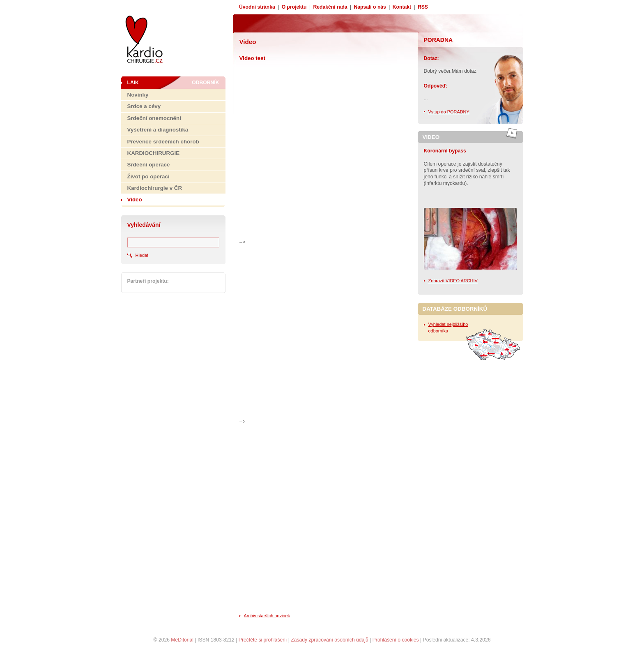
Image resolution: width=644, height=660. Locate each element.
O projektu (294, 7)
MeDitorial (182, 640)
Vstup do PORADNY (449, 112)
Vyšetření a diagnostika (158, 130)
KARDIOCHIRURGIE (154, 153)
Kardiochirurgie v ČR (155, 188)
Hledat (142, 255)
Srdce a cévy (144, 106)
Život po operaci (148, 177)
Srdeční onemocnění (154, 118)
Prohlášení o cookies (396, 640)
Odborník (205, 83)
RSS (423, 7)
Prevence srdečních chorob (163, 142)
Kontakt (402, 7)
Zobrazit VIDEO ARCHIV (453, 281)
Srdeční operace (149, 165)
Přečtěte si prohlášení (263, 640)
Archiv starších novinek (267, 616)
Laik (133, 83)
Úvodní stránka (257, 7)
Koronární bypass (445, 151)
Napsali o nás (370, 7)
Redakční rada (330, 7)
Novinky (138, 95)
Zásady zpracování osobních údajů (330, 640)
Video (135, 200)
